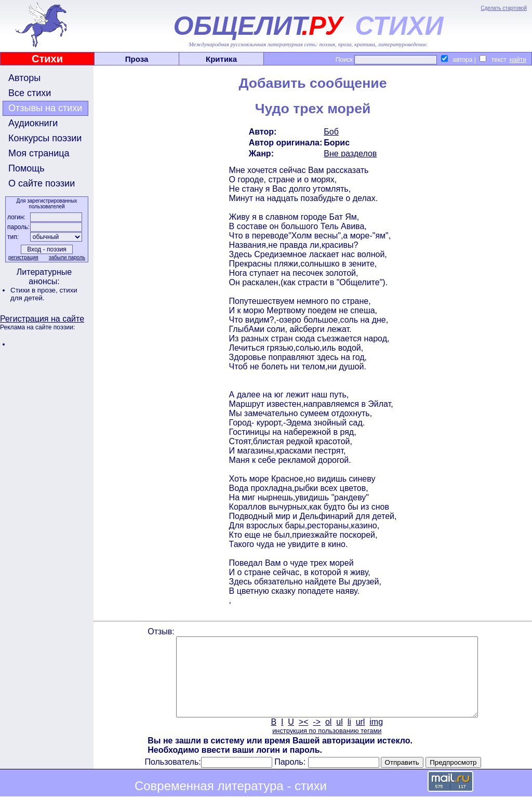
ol (328, 737)
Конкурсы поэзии (45, 138)
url (361, 737)
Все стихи (30, 93)
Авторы (24, 78)
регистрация (23, 257)
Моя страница (39, 153)
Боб (331, 132)
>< (304, 737)
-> (317, 737)
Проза (137, 59)
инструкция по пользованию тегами (327, 746)
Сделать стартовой (504, 8)
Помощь (26, 168)
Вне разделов (350, 154)
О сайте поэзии (42, 183)
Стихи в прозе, (35, 290)
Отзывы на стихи (45, 108)
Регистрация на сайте (42, 319)
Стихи (47, 59)
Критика (221, 59)
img (376, 737)
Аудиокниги (33, 123)
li (349, 737)
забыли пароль (67, 257)
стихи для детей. (44, 294)
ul (339, 737)
